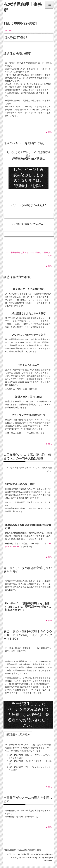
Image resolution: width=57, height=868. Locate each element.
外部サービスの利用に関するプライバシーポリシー (30, 854)
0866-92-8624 (25, 23)
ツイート (9, 31)
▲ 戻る (49, 132)
